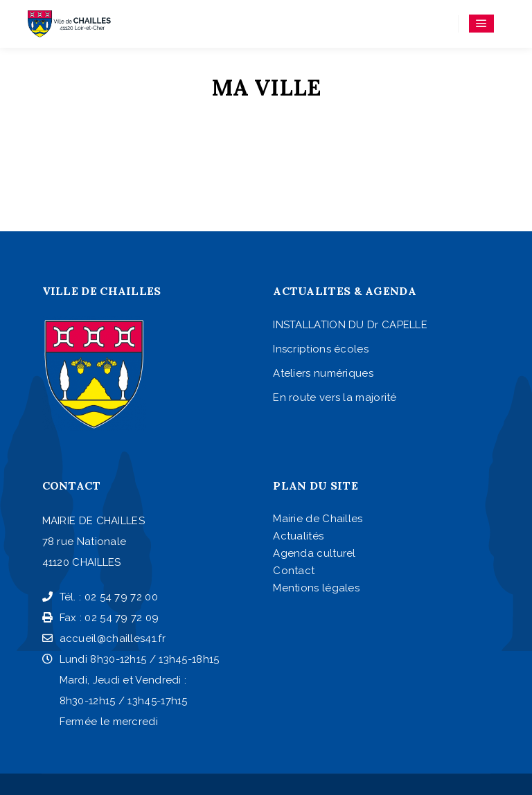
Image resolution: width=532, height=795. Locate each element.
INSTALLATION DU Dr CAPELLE (350, 325)
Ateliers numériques (323, 373)
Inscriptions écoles (321, 349)
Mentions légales (316, 588)
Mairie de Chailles (318, 519)
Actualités (298, 536)
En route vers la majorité (335, 397)
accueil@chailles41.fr (104, 638)
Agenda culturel (314, 553)
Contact (294, 571)
